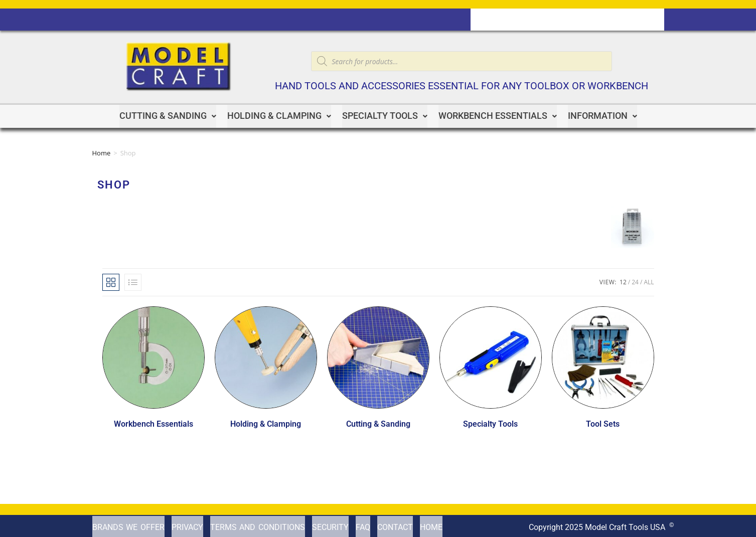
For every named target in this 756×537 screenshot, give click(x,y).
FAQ (363, 525)
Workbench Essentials (498, 115)
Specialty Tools (385, 115)
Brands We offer (128, 525)
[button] (168, 115)
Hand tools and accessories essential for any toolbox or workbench (462, 86)
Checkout (584, 19)
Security (330, 525)
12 (623, 280)
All (649, 280)
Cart (543, 19)
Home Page (637, 19)
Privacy (187, 525)
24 (635, 280)
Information (602, 115)
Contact (395, 525)
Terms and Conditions (258, 525)
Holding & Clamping (279, 115)
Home (102, 151)
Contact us (499, 19)
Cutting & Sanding (168, 115)
